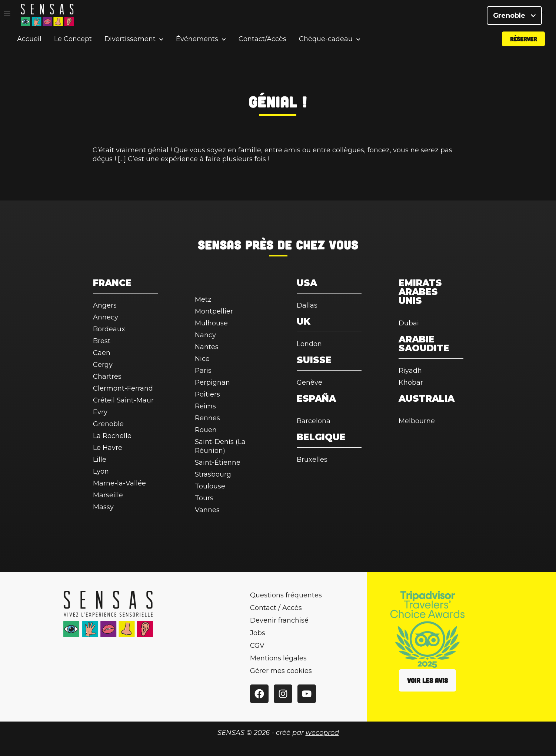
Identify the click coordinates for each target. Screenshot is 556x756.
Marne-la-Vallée (119, 483)
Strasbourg (213, 474)
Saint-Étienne (218, 462)
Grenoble (514, 19)
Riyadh (410, 371)
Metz (203, 299)
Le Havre (108, 448)
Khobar (411, 382)
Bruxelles (312, 460)
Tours (204, 498)
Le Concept (73, 46)
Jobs (258, 633)
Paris (203, 371)
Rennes (207, 418)
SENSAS (219, 245)
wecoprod (322, 733)
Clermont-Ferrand (123, 388)
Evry (100, 412)
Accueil (29, 46)
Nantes (207, 347)
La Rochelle (112, 436)
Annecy (106, 317)
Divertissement (130, 46)
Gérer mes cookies (281, 671)
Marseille (108, 495)
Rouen (206, 430)
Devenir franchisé (279, 620)
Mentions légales (278, 658)
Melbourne (417, 421)
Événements (197, 46)
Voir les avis (427, 680)
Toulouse (210, 486)
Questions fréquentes (286, 595)
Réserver (523, 46)
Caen (102, 353)
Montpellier (214, 311)
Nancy (205, 335)
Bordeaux (109, 329)
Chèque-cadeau (326, 46)
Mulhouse (211, 323)
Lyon (101, 471)
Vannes (207, 510)
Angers (105, 305)
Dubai (409, 323)
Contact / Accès (276, 608)
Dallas (307, 305)
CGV (257, 646)
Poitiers (207, 394)
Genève (309, 382)
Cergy (103, 365)
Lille (100, 460)
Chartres (107, 377)
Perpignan (212, 382)
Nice (202, 359)
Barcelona (314, 421)
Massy (103, 507)
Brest (102, 341)
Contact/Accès (262, 46)
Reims (205, 406)
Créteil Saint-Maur (123, 400)
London (309, 344)
